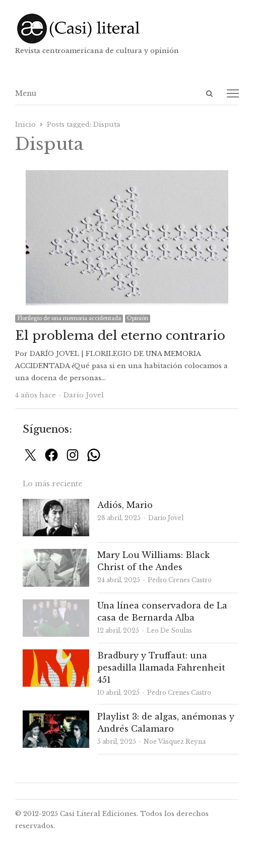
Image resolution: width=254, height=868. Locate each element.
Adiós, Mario (125, 505)
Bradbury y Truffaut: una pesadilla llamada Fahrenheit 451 (161, 668)
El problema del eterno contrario (120, 336)
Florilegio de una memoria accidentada (69, 318)
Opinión (138, 318)
